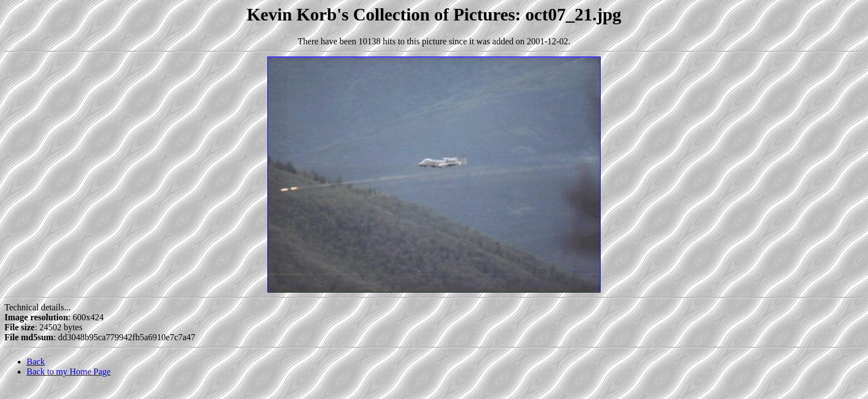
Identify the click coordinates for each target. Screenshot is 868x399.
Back (36, 362)
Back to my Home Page (69, 372)
